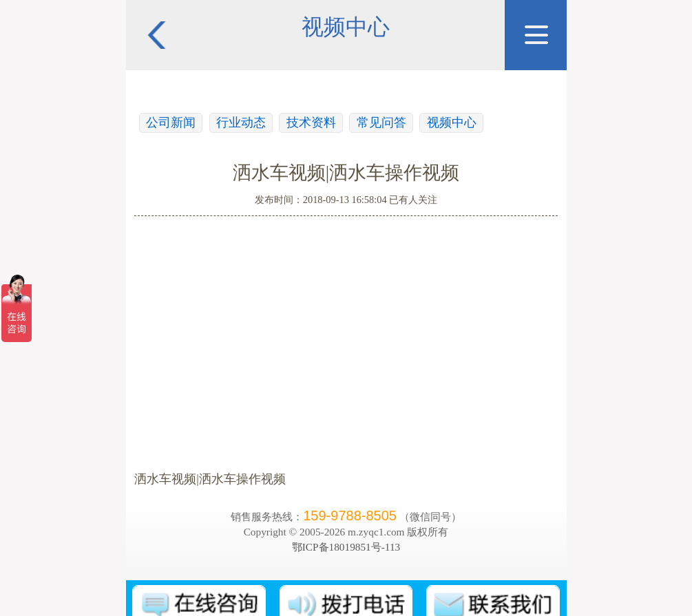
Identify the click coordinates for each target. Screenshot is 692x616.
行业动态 (241, 123)
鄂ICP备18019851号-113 (346, 547)
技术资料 (311, 123)
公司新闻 (171, 123)
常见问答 (381, 123)
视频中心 (452, 123)
